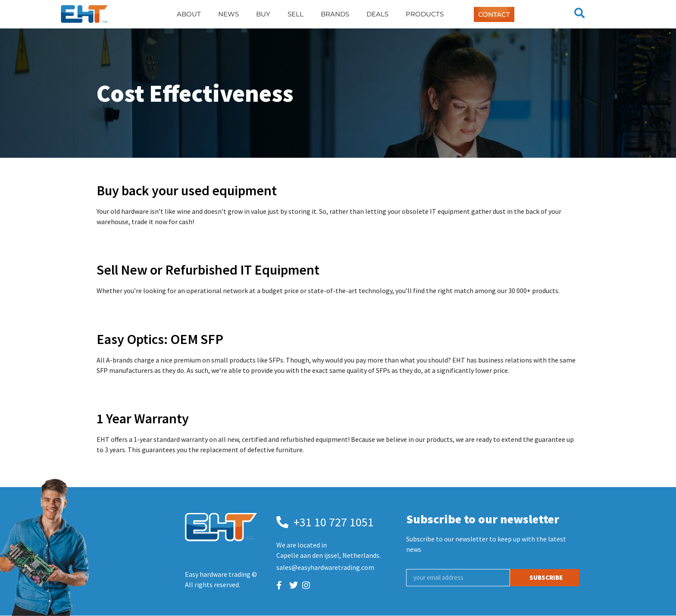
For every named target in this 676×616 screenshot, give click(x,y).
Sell (296, 14)
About (189, 14)
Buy (263, 14)
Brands (335, 14)
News (228, 14)
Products (425, 14)
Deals (377, 14)
